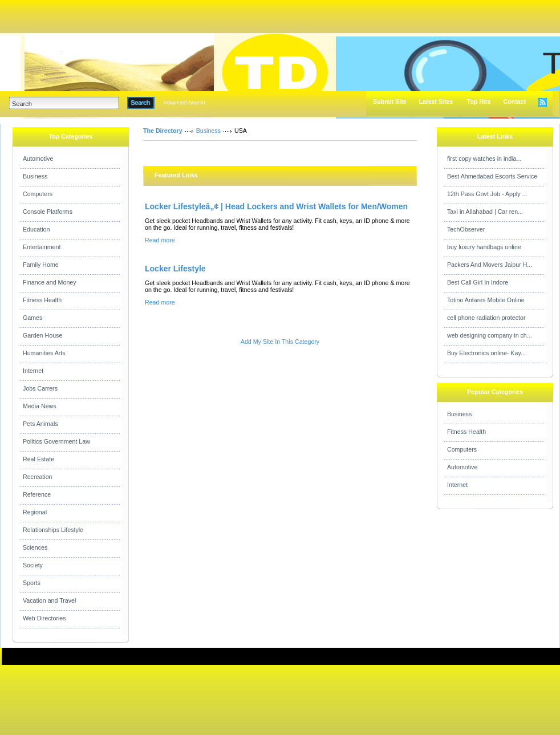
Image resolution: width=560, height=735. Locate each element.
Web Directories (44, 618)
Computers (38, 194)
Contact (514, 101)
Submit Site (390, 101)
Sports (32, 583)
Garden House (42, 335)
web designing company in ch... (490, 335)
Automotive (38, 159)
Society (33, 565)
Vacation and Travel (49, 600)
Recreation (38, 477)
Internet (33, 371)
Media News (40, 406)
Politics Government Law (56, 441)
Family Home (41, 265)
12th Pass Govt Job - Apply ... (487, 194)
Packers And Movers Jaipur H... (490, 265)
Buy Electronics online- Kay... (486, 353)
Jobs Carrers (40, 388)
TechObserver (466, 229)
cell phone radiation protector (486, 318)
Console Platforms (48, 212)
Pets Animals (40, 424)
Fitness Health (42, 300)
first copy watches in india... (484, 159)
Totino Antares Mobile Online (486, 300)
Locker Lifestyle (175, 269)
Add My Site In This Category (280, 342)
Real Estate (38, 459)
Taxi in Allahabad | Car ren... (485, 212)
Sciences (35, 547)
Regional (35, 512)
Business (35, 176)
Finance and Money (50, 282)
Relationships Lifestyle (53, 530)
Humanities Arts (44, 353)
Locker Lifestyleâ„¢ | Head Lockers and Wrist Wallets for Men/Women (276, 206)
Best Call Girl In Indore (478, 282)
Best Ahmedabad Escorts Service (492, 176)
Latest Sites (436, 101)
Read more (160, 240)
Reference (37, 494)
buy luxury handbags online (484, 247)
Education (36, 229)
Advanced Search (184, 103)
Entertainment (42, 247)
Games (33, 318)
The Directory (163, 131)
